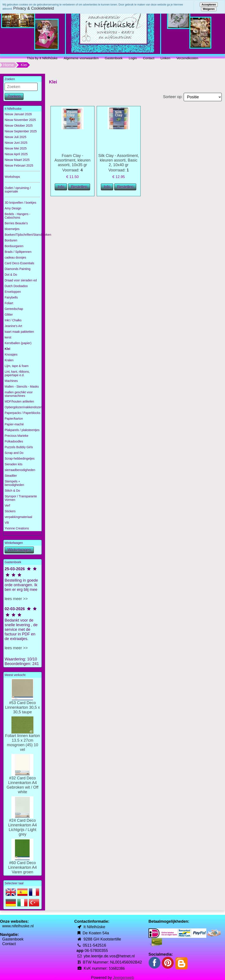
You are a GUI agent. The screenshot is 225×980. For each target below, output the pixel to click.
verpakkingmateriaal (18, 517)
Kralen (9, 360)
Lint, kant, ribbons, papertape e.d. (17, 373)
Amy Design (13, 208)
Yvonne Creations (17, 528)
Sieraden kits (14, 464)
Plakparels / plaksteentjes (22, 430)
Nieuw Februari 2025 (19, 165)
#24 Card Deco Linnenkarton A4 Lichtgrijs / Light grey (22, 821)
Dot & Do (11, 275)
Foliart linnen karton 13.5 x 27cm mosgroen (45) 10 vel (22, 737)
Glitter (9, 315)
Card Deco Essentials (19, 263)
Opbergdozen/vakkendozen (23, 407)
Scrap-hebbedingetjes (20, 459)
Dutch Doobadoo (16, 286)
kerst (8, 337)
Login (133, 58)
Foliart (9, 303)
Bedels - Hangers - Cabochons (17, 216)
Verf (7, 505)
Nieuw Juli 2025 (15, 137)
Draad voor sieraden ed (21, 280)
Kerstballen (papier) (18, 343)
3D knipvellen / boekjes (20, 203)
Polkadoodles (14, 441)
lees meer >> (16, 599)
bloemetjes (12, 229)
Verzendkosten (187, 58)
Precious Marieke (16, 436)
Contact (149, 58)
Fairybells (11, 297)
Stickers (10, 511)
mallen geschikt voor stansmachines (19, 394)
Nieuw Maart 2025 (17, 160)
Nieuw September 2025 (21, 131)
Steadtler (11, 476)
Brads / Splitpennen (18, 252)
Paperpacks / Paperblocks (23, 413)
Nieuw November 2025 (20, 120)
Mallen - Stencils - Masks (22, 387)
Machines (11, 381)
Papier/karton (14, 419)
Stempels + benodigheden (14, 483)
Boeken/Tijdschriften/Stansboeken (23, 235)
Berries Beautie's (16, 223)
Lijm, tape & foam (17, 366)
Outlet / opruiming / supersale (18, 190)
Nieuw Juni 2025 (16, 143)
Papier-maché (14, 424)
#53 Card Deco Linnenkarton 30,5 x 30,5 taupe (22, 701)
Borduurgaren (14, 246)
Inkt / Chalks (13, 320)
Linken (165, 58)
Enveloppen (13, 292)
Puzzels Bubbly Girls (19, 447)
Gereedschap (14, 309)
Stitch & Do (12, 491)
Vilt (7, 523)
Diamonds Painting (18, 269)
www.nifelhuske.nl (18, 926)
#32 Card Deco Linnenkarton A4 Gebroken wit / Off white (23, 778)
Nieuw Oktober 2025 (19, 126)
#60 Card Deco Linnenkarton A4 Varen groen (22, 861)
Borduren (11, 240)
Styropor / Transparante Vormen (21, 498)
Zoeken (14, 96)
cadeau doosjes (15, 257)
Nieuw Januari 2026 (18, 114)
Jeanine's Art (13, 326)
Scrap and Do (14, 453)
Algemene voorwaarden (81, 58)
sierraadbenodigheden (20, 470)
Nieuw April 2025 (16, 154)
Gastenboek (114, 58)
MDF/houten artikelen (19, 401)
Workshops (12, 177)
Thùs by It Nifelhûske (42, 58)
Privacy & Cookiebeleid (34, 8)
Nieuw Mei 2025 (16, 148)
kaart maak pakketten (19, 332)
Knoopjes (11, 354)
